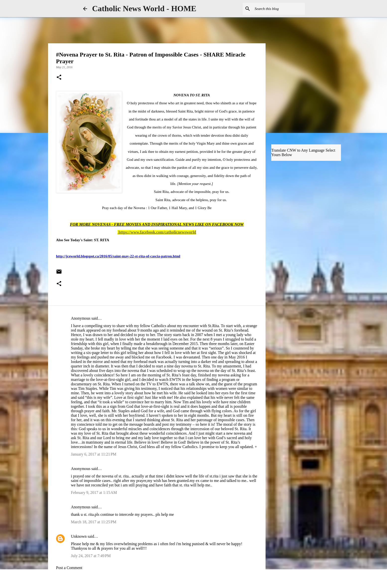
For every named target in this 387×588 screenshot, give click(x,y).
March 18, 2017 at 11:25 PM (94, 522)
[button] (59, 78)
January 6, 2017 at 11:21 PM (94, 454)
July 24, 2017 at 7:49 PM (91, 556)
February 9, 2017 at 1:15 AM (94, 493)
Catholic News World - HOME (144, 8)
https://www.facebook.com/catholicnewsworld (157, 232)
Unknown (79, 536)
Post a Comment (69, 568)
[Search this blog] (279, 9)
